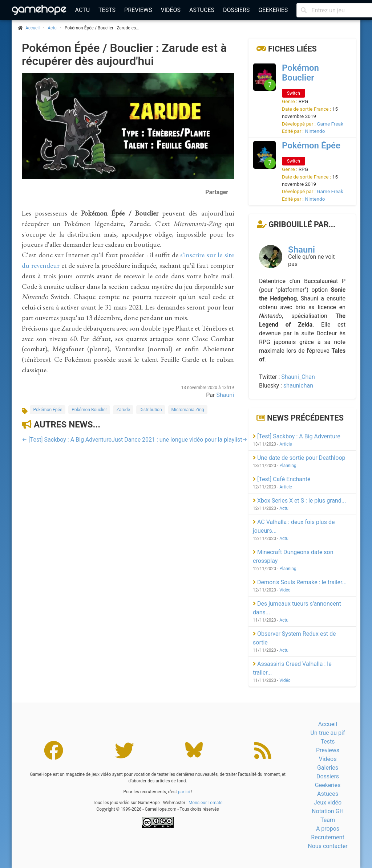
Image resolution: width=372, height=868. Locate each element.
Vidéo (285, 590)
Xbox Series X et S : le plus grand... (299, 501)
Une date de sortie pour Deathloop (299, 458)
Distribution (151, 410)
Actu (82, 10)
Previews (138, 10)
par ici (184, 792)
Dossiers (236, 10)
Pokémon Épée (48, 410)
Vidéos (171, 10)
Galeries (328, 768)
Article (286, 444)
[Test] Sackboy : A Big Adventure (297, 436)
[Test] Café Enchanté (282, 479)
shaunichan (298, 386)
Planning (288, 466)
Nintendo (315, 131)
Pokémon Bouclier (89, 410)
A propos (328, 829)
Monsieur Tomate (206, 803)
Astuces (202, 10)
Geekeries (273, 10)
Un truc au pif (328, 733)
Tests (107, 10)
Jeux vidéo (328, 803)
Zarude (123, 410)
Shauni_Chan (298, 377)
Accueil (328, 724)
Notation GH (328, 811)
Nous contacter (327, 846)
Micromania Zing (188, 410)
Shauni (225, 395)
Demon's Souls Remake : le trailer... (300, 582)
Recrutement (327, 837)
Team (328, 820)
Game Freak (330, 124)
